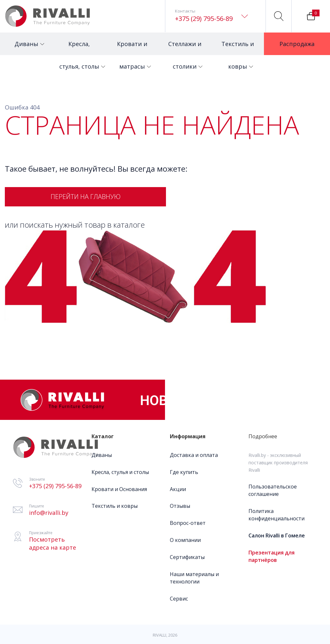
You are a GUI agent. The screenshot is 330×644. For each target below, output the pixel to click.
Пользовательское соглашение (273, 490)
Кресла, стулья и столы (120, 472)
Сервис (179, 599)
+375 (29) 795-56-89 (204, 19)
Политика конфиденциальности (277, 515)
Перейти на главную (86, 197)
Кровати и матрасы (134, 47)
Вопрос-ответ (188, 523)
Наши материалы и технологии (194, 578)
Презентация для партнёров (272, 556)
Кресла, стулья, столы (80, 47)
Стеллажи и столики (185, 47)
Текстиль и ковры (238, 47)
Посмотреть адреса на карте (53, 544)
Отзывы (180, 506)
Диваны (29, 40)
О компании (185, 540)
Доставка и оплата (194, 455)
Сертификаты (187, 557)
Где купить (184, 472)
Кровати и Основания (119, 489)
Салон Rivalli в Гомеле (277, 535)
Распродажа (300, 40)
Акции (178, 489)
